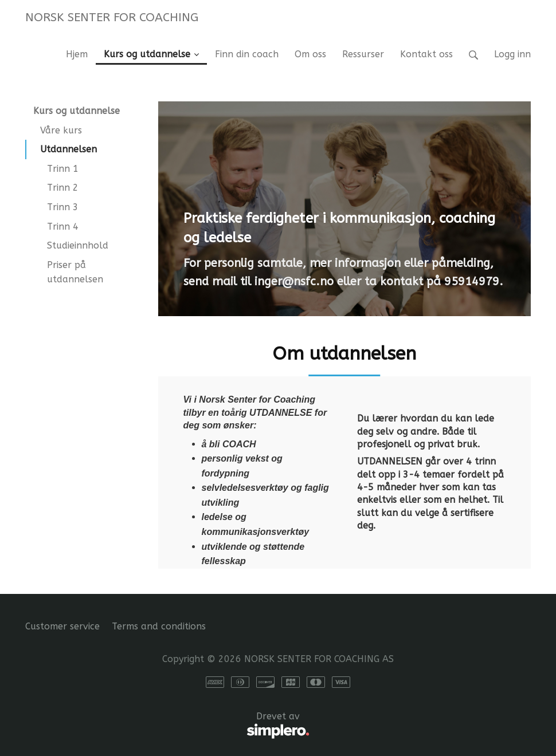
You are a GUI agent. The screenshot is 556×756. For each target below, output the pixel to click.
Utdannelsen (68, 149)
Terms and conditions (159, 626)
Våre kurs (61, 130)
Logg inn (512, 54)
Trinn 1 (63, 169)
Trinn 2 (63, 188)
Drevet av (167, 726)
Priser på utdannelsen (75, 272)
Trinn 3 (63, 207)
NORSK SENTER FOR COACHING (112, 17)
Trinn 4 (63, 227)
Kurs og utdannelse (77, 111)
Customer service (62, 626)
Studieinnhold (78, 245)
